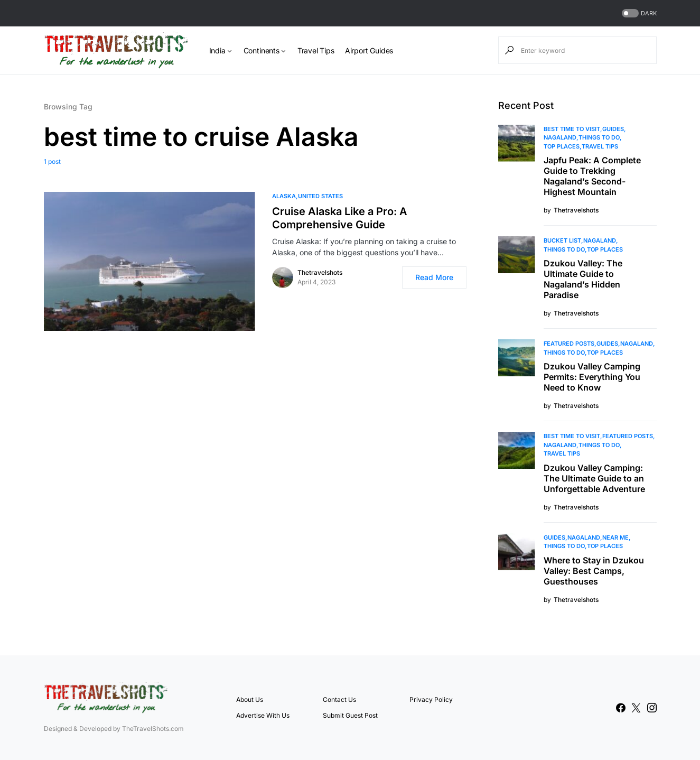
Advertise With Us (263, 715)
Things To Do (599, 137)
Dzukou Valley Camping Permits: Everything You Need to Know (592, 377)
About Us (250, 699)
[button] (638, 13)
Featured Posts (569, 344)
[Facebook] (621, 708)
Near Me (615, 537)
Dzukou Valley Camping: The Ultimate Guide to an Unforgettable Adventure (594, 478)
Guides (613, 129)
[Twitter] (636, 708)
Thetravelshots (320, 272)
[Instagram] (652, 708)
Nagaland (560, 137)
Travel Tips (600, 146)
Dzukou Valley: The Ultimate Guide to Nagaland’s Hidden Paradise (583, 279)
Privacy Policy (431, 699)
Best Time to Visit (572, 129)
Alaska (284, 196)
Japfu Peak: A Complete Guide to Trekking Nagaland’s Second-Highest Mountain (592, 176)
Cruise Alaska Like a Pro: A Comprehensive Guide (340, 218)
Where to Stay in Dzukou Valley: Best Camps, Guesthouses (594, 571)
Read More (434, 277)
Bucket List (562, 240)
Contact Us (339, 699)
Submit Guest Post (350, 715)
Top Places (562, 146)
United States (320, 196)
